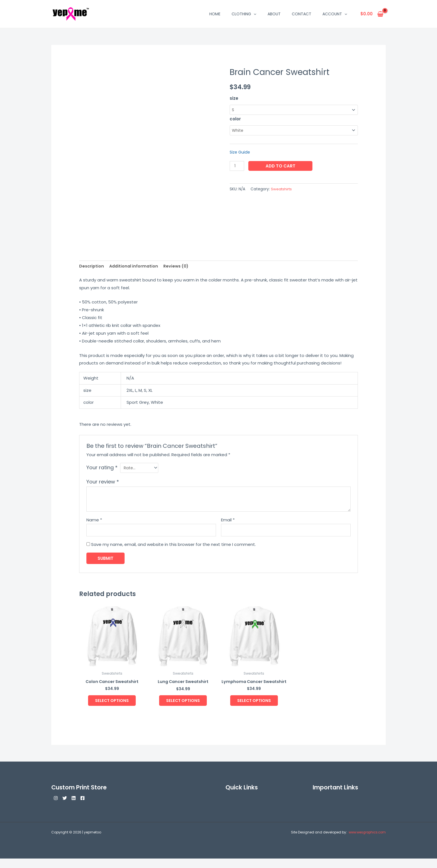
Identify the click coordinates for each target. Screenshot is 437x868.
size (234, 98)
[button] (254, 14)
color (235, 119)
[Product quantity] (237, 167)
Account (335, 14)
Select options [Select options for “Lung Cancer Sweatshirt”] (183, 704)
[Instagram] (56, 808)
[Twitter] (68, 808)
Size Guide (241, 153)
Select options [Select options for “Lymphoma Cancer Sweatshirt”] (254, 709)
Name (94, 521)
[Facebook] (93, 808)
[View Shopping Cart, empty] (372, 14)
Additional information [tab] (135, 266)
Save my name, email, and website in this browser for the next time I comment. (173, 546)
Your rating (102, 468)
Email (228, 521)
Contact (302, 14)
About (274, 14)
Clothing (244, 14)
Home (215, 14)
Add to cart (281, 167)
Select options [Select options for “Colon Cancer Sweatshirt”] (112, 704)
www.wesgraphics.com (366, 842)
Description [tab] (92, 266)
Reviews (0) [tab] (179, 266)
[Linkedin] (80, 808)
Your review (103, 483)
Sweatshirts (282, 190)
